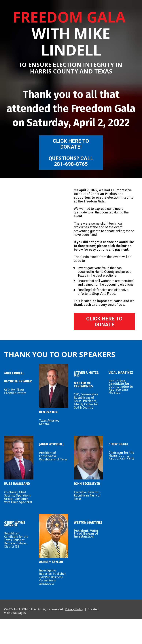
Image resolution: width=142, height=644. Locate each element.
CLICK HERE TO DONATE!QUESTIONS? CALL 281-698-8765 (71, 153)
